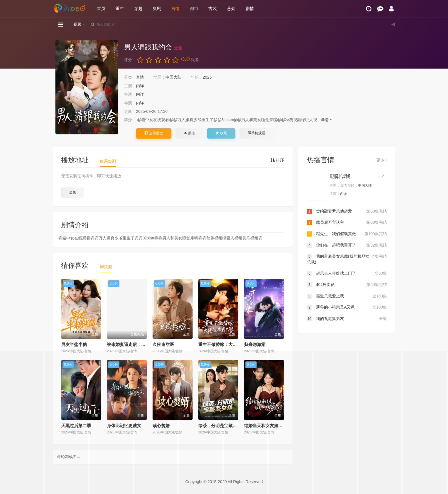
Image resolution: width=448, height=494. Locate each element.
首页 (101, 8)
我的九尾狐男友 (347, 319)
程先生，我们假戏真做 (347, 234)
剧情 (250, 8)
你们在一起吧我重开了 (347, 245)
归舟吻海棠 (255, 344)
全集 (73, 192)
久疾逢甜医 (163, 344)
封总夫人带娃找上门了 (347, 273)
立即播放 (154, 133)
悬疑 (231, 8)
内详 (140, 86)
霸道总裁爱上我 (347, 296)
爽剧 (157, 8)
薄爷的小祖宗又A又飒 (347, 307)
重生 (120, 8)
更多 (382, 160)
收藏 (221, 133)
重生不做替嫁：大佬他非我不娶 (228, 344)
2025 (207, 77)
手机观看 (257, 133)
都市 (194, 8)
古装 (213, 8)
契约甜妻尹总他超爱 (347, 211)
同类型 (106, 267)
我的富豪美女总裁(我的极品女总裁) (347, 259)
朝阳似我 (340, 176)
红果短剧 (108, 161)
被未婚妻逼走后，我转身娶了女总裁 (141, 344)
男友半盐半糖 (74, 344)
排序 (277, 160)
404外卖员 (347, 285)
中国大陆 (173, 77)
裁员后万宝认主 (347, 223)
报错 (189, 133)
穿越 (138, 8)
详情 (326, 120)
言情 (175, 8)
